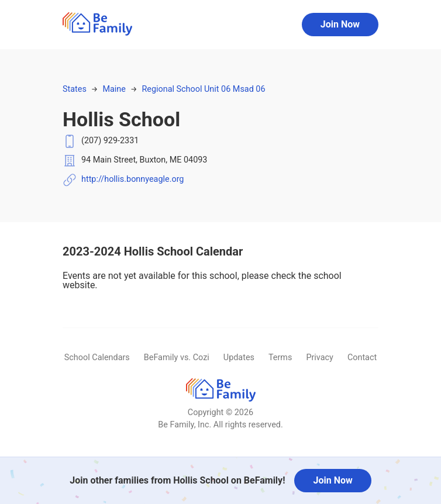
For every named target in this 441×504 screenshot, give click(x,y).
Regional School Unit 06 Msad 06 (203, 89)
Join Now (340, 24)
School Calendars (97, 358)
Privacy (320, 358)
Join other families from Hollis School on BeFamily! (177, 480)
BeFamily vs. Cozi (177, 358)
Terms (280, 358)
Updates (239, 358)
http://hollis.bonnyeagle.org (132, 179)
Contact (362, 358)
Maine (114, 89)
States (75, 89)
